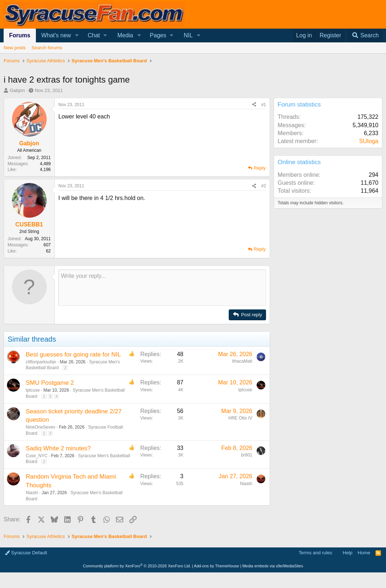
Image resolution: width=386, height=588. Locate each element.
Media (125, 35)
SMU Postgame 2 (50, 383)
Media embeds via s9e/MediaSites (273, 566)
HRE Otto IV (240, 418)
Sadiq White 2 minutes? (58, 448)
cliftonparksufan (41, 362)
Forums (20, 35)
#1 (264, 105)
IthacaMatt (242, 361)
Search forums (47, 48)
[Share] (254, 105)
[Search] (365, 36)
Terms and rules (315, 553)
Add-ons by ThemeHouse (217, 566)
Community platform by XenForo (137, 566)
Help (348, 553)
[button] (77, 36)
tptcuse (33, 390)
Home (364, 553)
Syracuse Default (26, 553)
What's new (56, 35)
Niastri (32, 493)
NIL (188, 35)
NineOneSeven (40, 427)
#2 (264, 186)
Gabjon (17, 90)
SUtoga (369, 141)
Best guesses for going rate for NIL (73, 355)
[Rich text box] (162, 288)
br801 (247, 455)
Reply (260, 168)
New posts (15, 48)
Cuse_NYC (37, 456)
